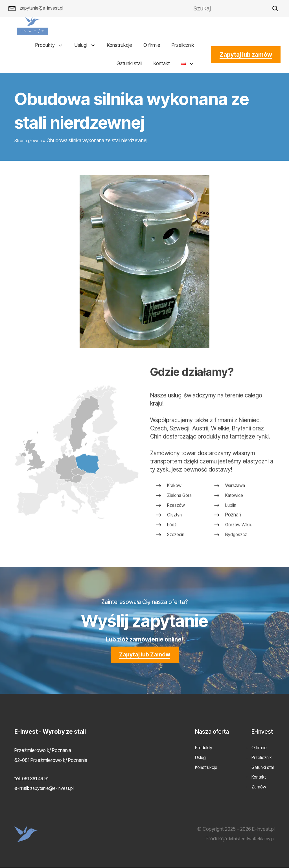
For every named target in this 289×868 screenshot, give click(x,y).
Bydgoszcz (237, 560)
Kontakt (162, 64)
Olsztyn (175, 540)
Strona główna (30, 141)
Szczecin (177, 560)
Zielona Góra (181, 521)
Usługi (81, 45)
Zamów (257, 787)
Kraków (175, 511)
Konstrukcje (120, 45)
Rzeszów (177, 530)
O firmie (152, 45)
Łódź (172, 550)
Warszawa (236, 511)
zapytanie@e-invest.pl (38, 9)
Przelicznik (183, 45)
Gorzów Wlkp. (240, 550)
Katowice (235, 521)
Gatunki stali (129, 64)
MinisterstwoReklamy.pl (249, 839)
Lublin (231, 530)
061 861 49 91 (36, 779)
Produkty (45, 45)
